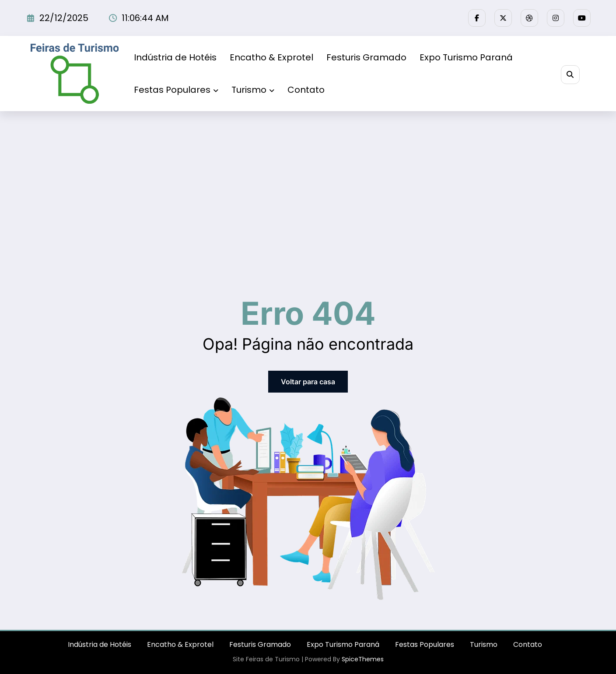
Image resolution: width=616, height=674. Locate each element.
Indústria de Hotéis (175, 57)
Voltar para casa (308, 382)
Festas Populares (176, 90)
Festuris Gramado (366, 57)
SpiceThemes (363, 659)
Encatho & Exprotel (271, 57)
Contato (306, 90)
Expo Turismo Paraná (466, 57)
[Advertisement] (308, 177)
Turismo (253, 90)
